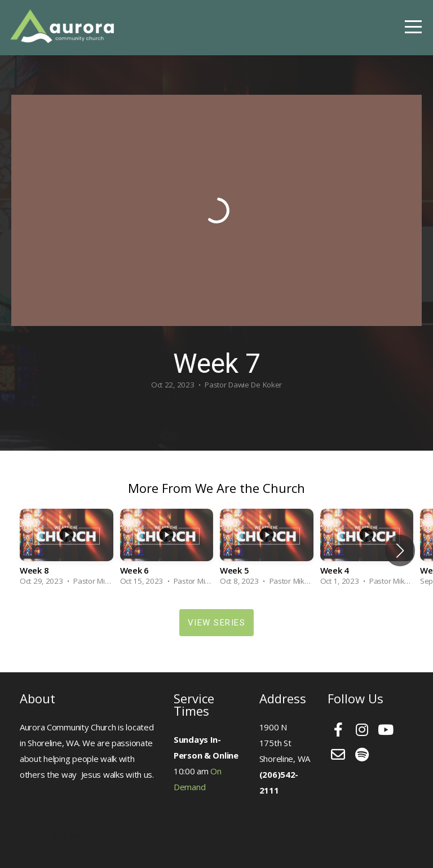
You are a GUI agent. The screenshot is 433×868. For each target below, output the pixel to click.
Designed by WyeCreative (69, 835)
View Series (217, 623)
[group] (67, 551)
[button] (400, 550)
